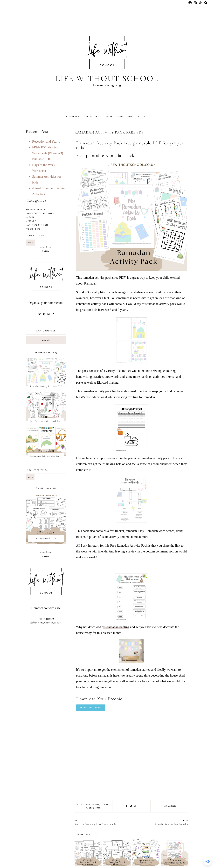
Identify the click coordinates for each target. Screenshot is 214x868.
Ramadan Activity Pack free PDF (46, 386)
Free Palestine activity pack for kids (47, 421)
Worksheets (73, 117)
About (131, 117)
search (30, 477)
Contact (143, 117)
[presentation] (46, 519)
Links (121, 117)
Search (30, 242)
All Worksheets (90, 805)
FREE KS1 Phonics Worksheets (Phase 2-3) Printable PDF (48, 153)
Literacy (31, 221)
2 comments (169, 806)
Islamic (105, 805)
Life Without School (107, 78)
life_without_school (51, 622)
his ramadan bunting (116, 627)
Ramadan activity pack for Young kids (47, 456)
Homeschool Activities (100, 117)
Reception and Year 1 (46, 141)
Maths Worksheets (37, 225)
